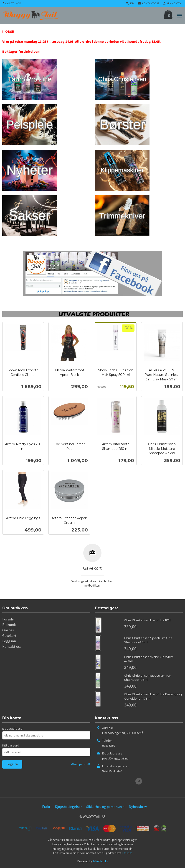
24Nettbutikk (100, 861)
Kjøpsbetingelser (68, 807)
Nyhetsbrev (138, 807)
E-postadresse (12, 729)
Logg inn (9, 641)
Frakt (46, 807)
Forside (8, 619)
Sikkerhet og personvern (105, 807)
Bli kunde (9, 625)
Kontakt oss (12, 646)
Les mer (127, 853)
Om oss (8, 630)
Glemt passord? (81, 764)
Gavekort (9, 635)
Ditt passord (11, 745)
